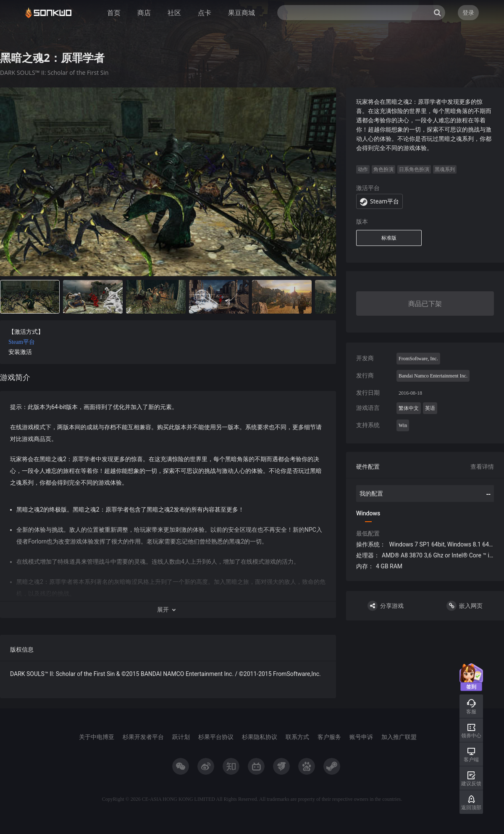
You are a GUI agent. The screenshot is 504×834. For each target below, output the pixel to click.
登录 (468, 12)
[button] (168, 610)
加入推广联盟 (399, 737)
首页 (114, 13)
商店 (144, 13)
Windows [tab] (368, 513)
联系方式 (297, 737)
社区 (174, 13)
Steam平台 (22, 342)
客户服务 (329, 737)
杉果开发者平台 (143, 737)
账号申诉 (361, 737)
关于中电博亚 (97, 737)
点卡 (205, 13)
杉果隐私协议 (260, 737)
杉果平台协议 (216, 737)
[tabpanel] (168, 393)
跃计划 (181, 737)
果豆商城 (241, 13)
